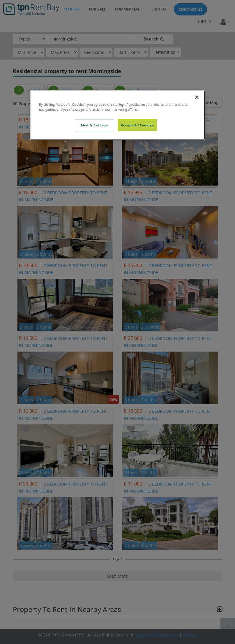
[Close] (197, 97)
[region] (118, 115)
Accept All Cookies (137, 125)
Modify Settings (94, 125)
